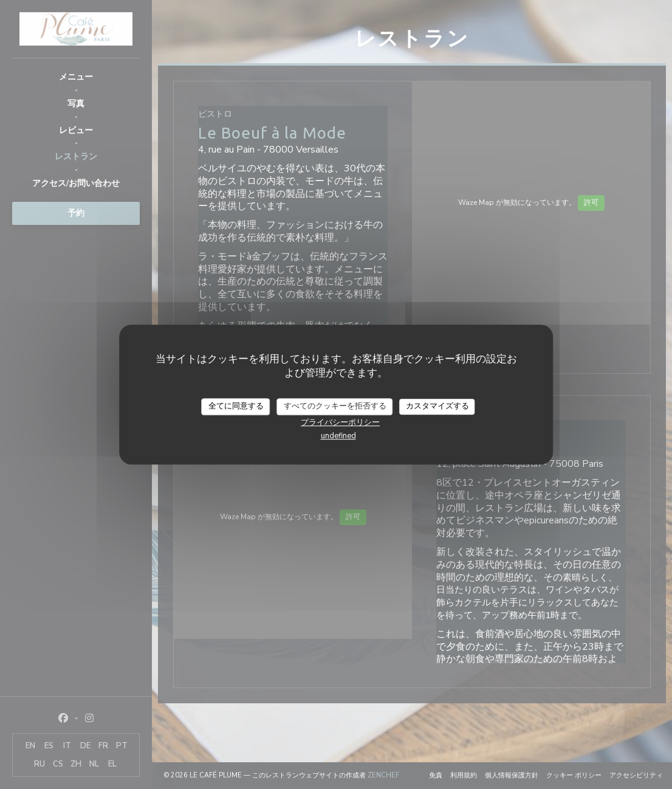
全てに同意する (236, 406)
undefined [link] (338, 436)
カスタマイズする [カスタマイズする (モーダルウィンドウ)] (437, 406)
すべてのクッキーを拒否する (335, 406)
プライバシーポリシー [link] (340, 422)
